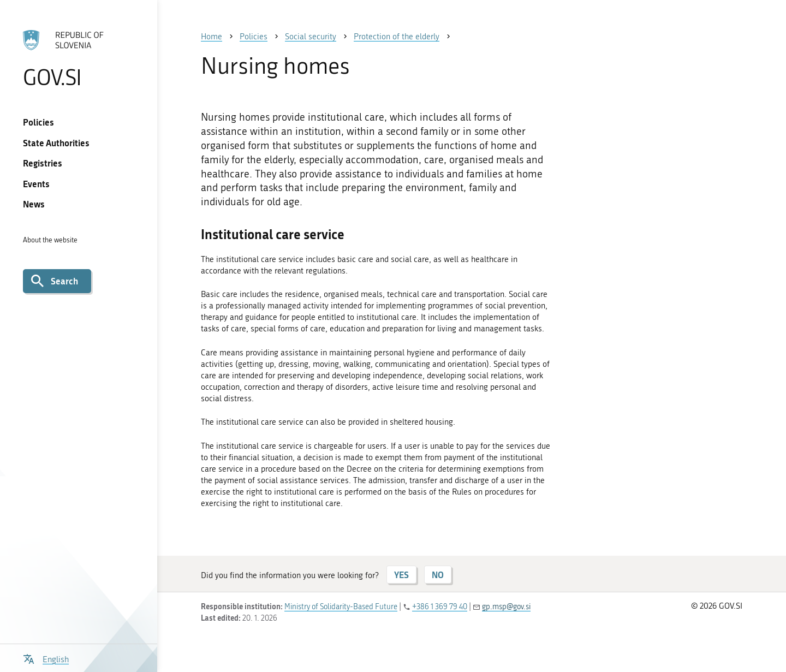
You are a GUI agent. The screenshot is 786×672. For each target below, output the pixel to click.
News (34, 204)
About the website (50, 240)
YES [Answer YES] (401, 575)
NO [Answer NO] (438, 575)
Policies (38, 122)
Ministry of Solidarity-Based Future (341, 607)
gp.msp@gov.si (506, 607)
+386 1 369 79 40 (440, 607)
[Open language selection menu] (46, 658)
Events (36, 184)
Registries (43, 163)
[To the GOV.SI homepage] (78, 58)
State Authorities (56, 143)
